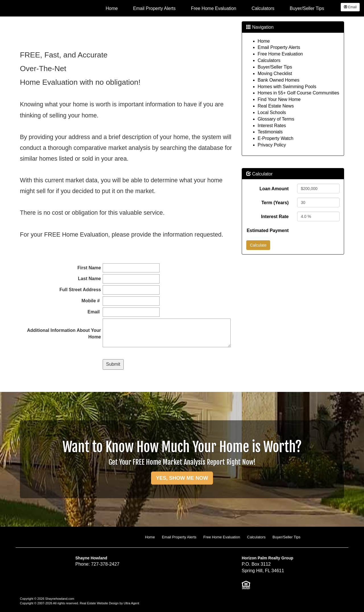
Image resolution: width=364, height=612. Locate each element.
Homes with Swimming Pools (287, 87)
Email (350, 7)
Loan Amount (274, 189)
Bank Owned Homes (279, 80)
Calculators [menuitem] (263, 8)
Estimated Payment (268, 230)
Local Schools (272, 112)
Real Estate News (276, 106)
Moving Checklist (275, 74)
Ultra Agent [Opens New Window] (131, 603)
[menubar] (215, 8)
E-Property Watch (276, 138)
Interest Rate (275, 217)
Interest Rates (272, 126)
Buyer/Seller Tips (275, 67)
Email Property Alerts (279, 47)
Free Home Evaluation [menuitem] (214, 8)
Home (264, 41)
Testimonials (270, 132)
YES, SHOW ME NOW (182, 478)
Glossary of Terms (276, 119)
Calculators (269, 60)
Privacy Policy (272, 145)
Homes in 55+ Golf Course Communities (298, 93)
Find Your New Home (279, 99)
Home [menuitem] (112, 8)
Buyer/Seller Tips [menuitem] (307, 8)
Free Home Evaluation (280, 54)
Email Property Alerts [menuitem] (154, 8)
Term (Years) (275, 203)
